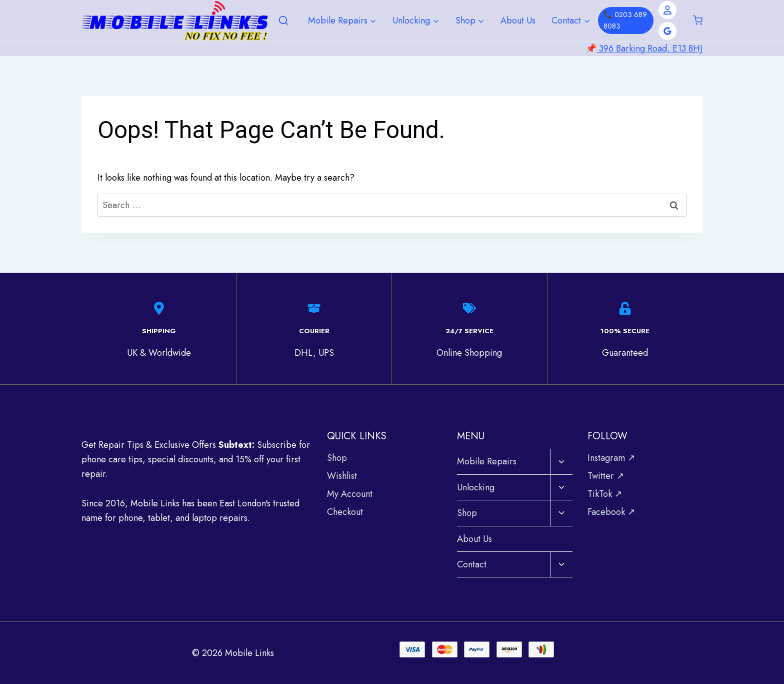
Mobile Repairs (487, 461)
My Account (350, 493)
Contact (472, 564)
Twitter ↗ (606, 475)
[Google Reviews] (667, 31)
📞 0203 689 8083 (625, 20)
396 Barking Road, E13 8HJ (649, 49)
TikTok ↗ (605, 493)
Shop (337, 457)
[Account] (667, 10)
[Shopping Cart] (698, 21)
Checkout (345, 511)
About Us (518, 21)
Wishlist (342, 475)
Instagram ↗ (611, 457)
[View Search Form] (283, 21)
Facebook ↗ (611, 511)
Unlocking (476, 487)
